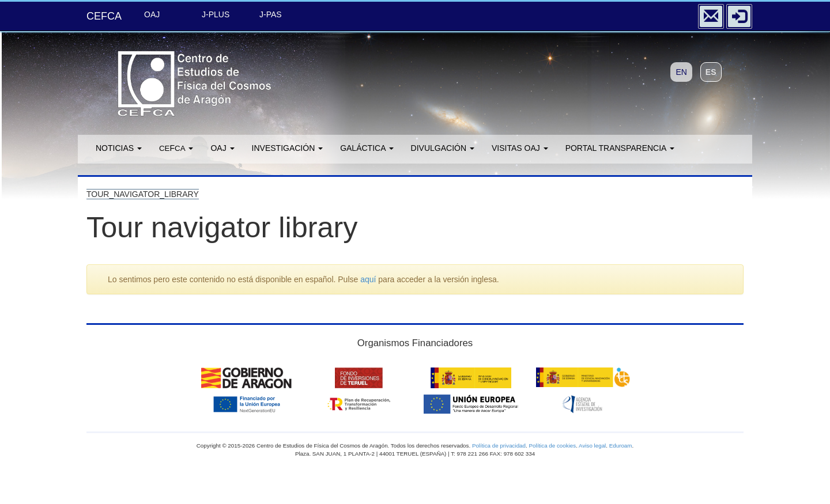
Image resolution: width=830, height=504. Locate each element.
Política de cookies (552, 446)
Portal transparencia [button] (620, 148)
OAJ (152, 14)
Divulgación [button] (443, 148)
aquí (368, 279)
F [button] (176, 148)
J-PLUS (216, 14)
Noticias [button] (119, 148)
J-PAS (271, 14)
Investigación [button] (288, 148)
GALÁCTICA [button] (367, 148)
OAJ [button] (222, 148)
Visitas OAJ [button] (520, 148)
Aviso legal (592, 446)
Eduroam (621, 446)
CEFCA (104, 16)
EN (681, 72)
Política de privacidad (499, 446)
